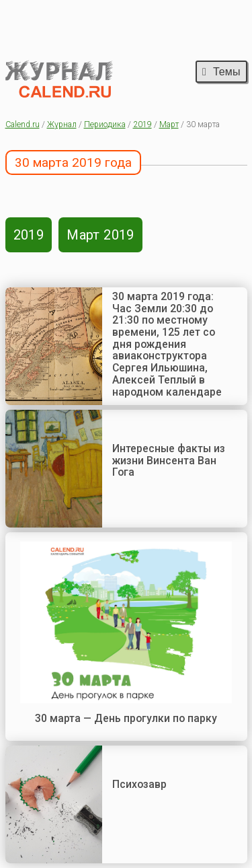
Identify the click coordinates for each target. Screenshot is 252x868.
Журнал (62, 124)
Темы (221, 71)
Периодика (105, 124)
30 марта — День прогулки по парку (126, 718)
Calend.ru (23, 124)
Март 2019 (100, 235)
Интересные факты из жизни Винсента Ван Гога (169, 460)
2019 (142, 124)
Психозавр (139, 784)
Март (169, 124)
